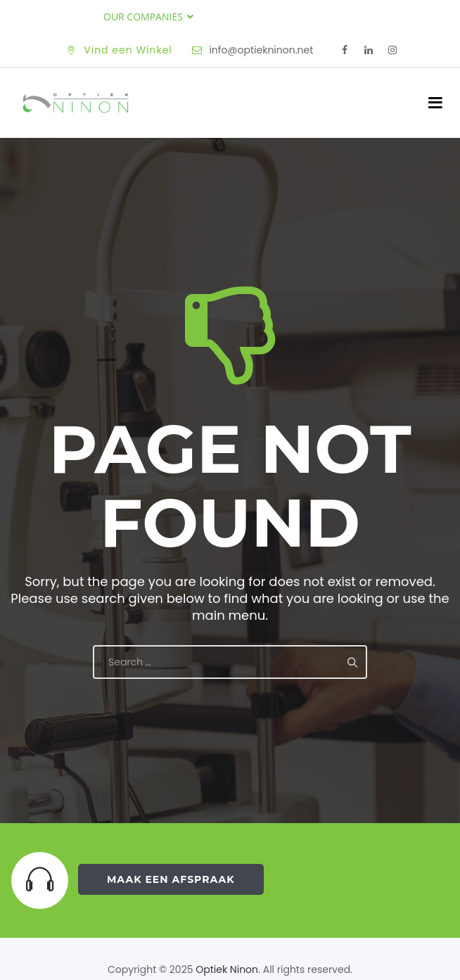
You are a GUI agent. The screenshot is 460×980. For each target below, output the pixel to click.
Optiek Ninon (227, 969)
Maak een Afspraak (171, 879)
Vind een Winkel (128, 50)
